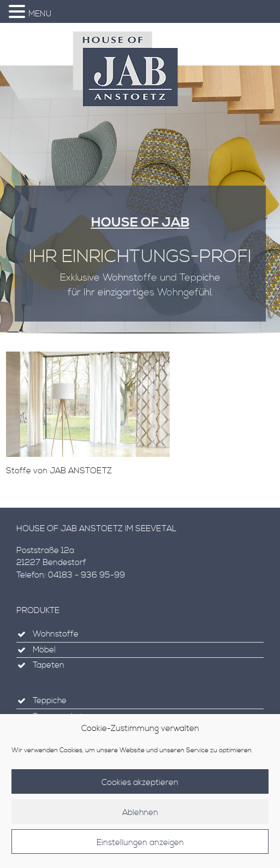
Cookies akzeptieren (140, 787)
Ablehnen (140, 817)
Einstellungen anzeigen (140, 847)
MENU (40, 14)
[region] (140, 205)
